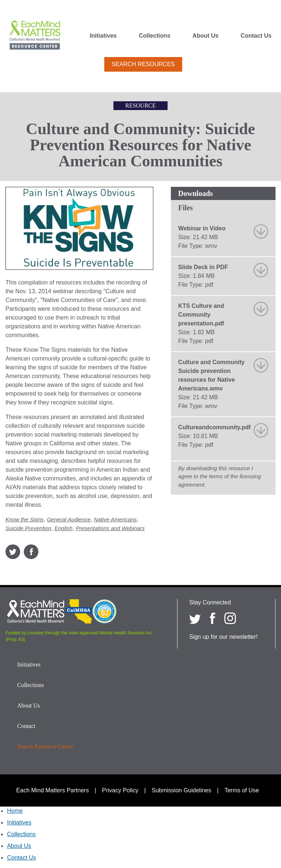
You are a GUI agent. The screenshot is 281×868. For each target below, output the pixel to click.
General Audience (69, 519)
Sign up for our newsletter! (223, 637)
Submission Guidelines (182, 790)
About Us (205, 36)
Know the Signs (25, 519)
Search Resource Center (45, 746)
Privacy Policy (120, 790)
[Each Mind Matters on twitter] (195, 618)
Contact (26, 726)
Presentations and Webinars (110, 528)
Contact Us (256, 36)
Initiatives (103, 36)
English (63, 528)
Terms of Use (241, 790)
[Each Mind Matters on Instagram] (230, 618)
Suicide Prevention (28, 528)
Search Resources (143, 64)
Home (15, 811)
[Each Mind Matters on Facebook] (213, 618)
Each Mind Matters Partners (52, 790)
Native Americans (115, 519)
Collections (154, 36)
